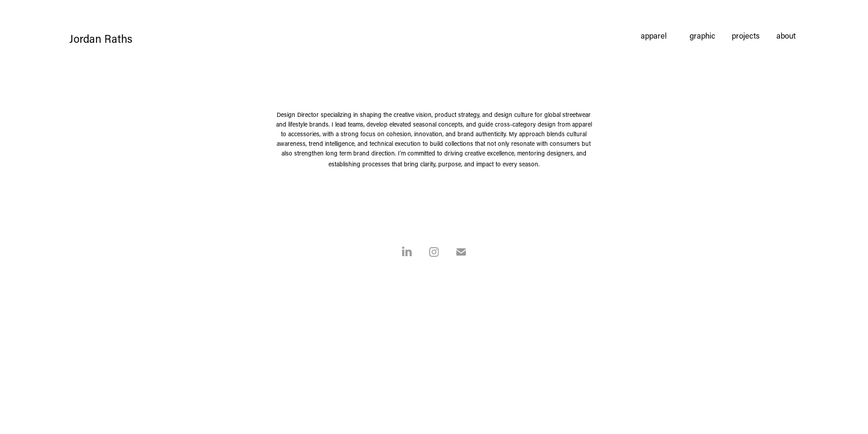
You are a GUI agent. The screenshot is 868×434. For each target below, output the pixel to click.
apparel (654, 35)
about (786, 35)
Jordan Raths (101, 39)
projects (746, 35)
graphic (703, 35)
